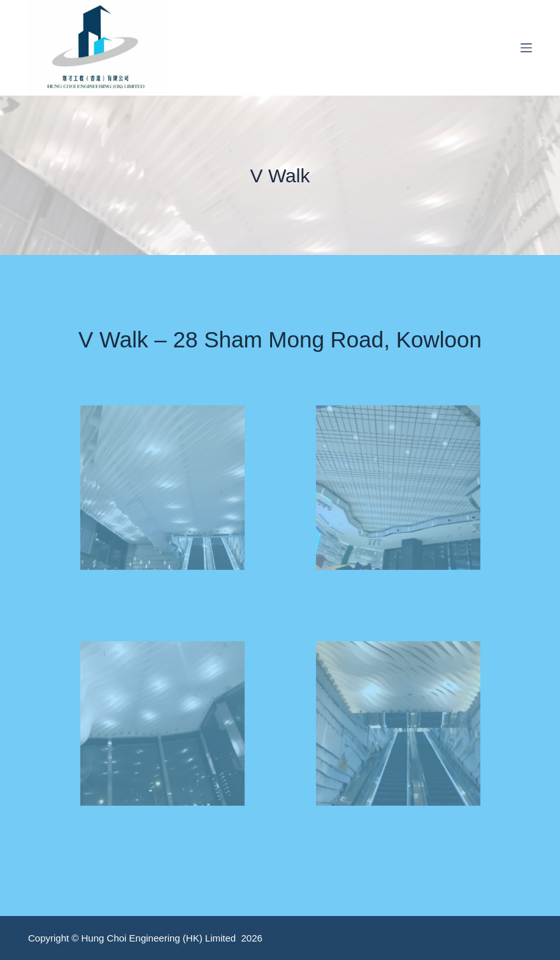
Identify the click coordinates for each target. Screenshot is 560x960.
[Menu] (526, 48)
